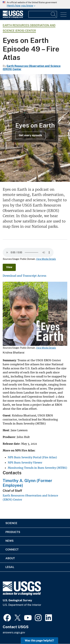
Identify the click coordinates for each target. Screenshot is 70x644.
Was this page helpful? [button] (39, 641)
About (10, 558)
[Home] (13, 17)
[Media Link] (35, 314)
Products (13, 532)
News (9, 541)
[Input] (43, 14)
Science (11, 523)
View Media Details (46, 259)
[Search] (54, 14)
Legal (10, 567)
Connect (12, 550)
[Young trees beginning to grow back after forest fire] (35, 128)
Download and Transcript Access (24, 276)
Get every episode (30, 135)
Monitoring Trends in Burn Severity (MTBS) (37, 468)
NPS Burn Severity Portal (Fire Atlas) (32, 457)
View (9, 267)
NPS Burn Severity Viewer (25, 463)
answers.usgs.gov (14, 632)
